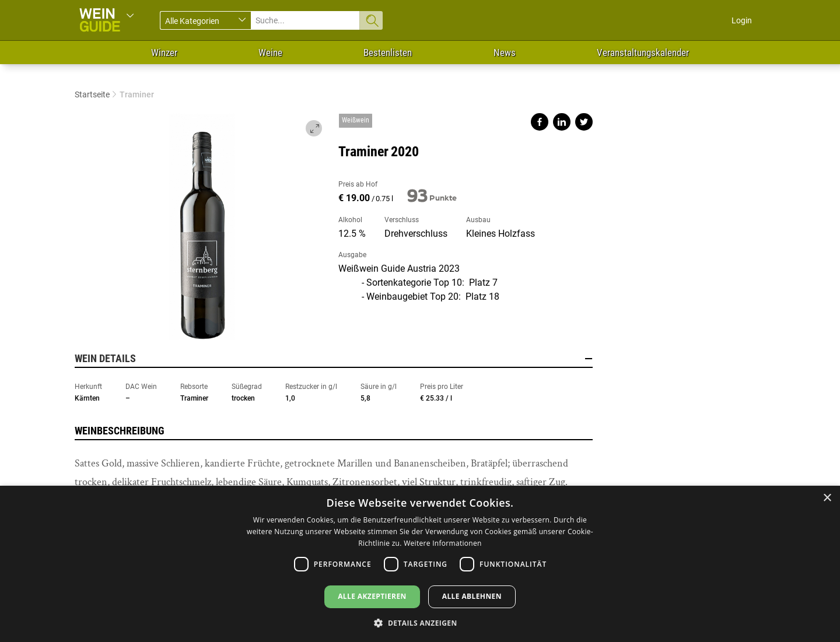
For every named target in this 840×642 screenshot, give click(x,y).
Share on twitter (584, 122)
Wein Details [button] (334, 359)
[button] (420, 622)
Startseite (92, 94)
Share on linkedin (562, 122)
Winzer (164, 52)
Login (742, 20)
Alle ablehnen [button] (472, 596)
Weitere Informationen (443, 543)
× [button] (827, 498)
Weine (270, 52)
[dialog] (420, 564)
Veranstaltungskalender (643, 52)
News (505, 52)
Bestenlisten (388, 52)
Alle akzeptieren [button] (372, 596)
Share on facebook (540, 122)
